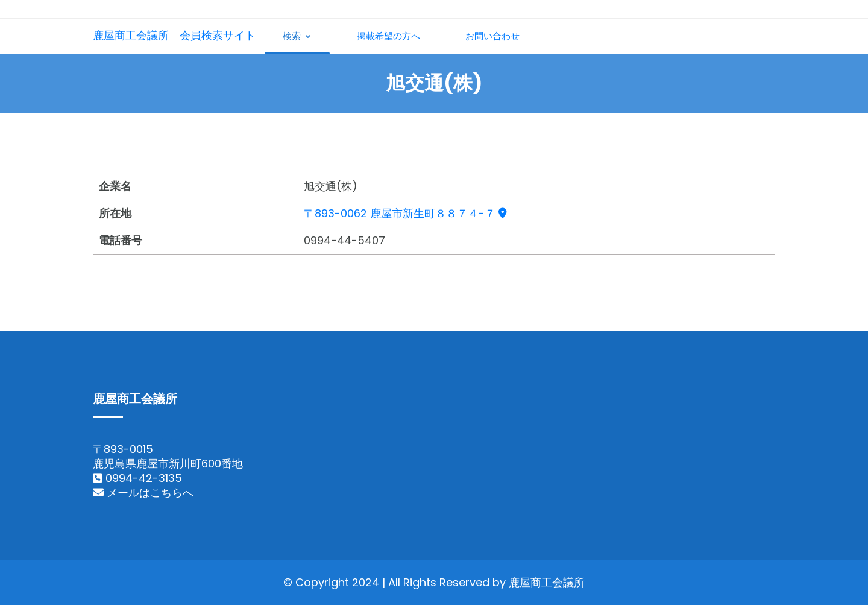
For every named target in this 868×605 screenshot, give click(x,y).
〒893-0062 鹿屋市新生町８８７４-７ (405, 213)
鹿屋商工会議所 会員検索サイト (174, 35)
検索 (297, 36)
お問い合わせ (492, 36)
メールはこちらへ (143, 493)
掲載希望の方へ (388, 36)
